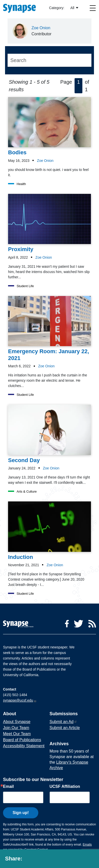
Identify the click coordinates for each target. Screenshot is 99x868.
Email (8, 787)
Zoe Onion (41, 28)
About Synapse (17, 722)
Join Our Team (16, 728)
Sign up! (21, 813)
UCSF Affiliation (65, 787)
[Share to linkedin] (51, 860)
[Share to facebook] (29, 860)
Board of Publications (22, 740)
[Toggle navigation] (93, 8)
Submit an (63, 722)
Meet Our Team (17, 734)
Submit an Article (65, 728)
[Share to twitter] (39, 860)
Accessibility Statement (24, 746)
